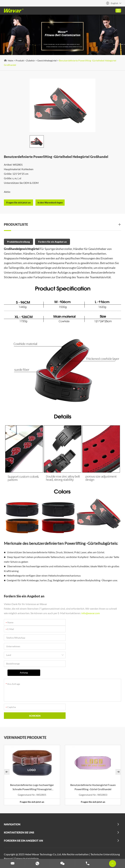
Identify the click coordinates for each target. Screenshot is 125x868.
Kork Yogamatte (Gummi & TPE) (73, 832)
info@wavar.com (91, 613)
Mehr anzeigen (33, 840)
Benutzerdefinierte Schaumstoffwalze (26, 849)
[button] (7, 739)
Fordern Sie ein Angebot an (53, 242)
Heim (11, 60)
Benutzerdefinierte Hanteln (98, 849)
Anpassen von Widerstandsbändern (25, 853)
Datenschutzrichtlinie (27, 825)
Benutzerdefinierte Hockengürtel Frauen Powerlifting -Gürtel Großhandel (93, 754)
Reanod (8, 825)
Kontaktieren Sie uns (19, 799)
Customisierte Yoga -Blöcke (66, 844)
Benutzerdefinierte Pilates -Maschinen (27, 844)
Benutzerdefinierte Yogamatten (65, 853)
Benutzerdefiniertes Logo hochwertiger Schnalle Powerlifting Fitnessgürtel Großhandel (32, 754)
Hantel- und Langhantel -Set (65, 849)
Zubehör (31, 60)
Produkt (20, 60)
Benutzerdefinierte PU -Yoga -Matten (52, 836)
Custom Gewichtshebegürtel (99, 844)
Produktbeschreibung (19, 242)
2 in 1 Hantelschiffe (42, 832)
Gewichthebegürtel (47, 60)
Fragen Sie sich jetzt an (32, 769)
